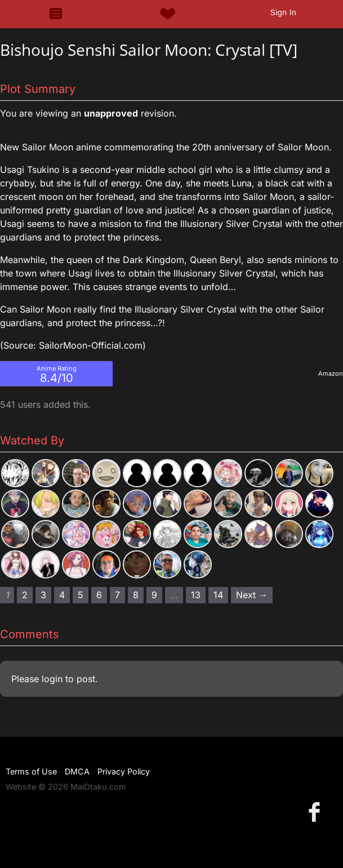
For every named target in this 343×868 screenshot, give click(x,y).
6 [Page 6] (99, 595)
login (52, 679)
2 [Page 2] (25, 595)
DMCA (77, 771)
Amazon (331, 373)
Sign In (283, 12)
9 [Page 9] (154, 595)
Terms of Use (31, 771)
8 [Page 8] (136, 595)
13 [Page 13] (196, 595)
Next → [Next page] (252, 595)
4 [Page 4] (62, 595)
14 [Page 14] (218, 595)
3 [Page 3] (43, 595)
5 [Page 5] (81, 595)
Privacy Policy (124, 771)
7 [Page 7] (117, 595)
